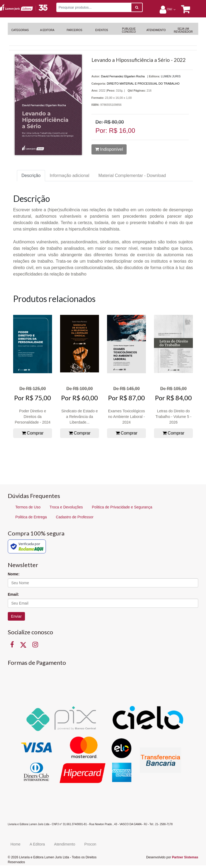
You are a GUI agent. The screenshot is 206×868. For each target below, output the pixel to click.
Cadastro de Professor (75, 517)
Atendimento (65, 844)
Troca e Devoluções (66, 507)
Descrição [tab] (31, 176)
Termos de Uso (28, 507)
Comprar (33, 433)
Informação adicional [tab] (69, 176)
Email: (13, 594)
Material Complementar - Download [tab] (132, 176)
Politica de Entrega (31, 517)
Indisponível (109, 149)
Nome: (14, 574)
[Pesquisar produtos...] (94, 7)
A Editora (37, 844)
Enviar (16, 616)
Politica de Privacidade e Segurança (122, 507)
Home (15, 844)
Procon (90, 844)
